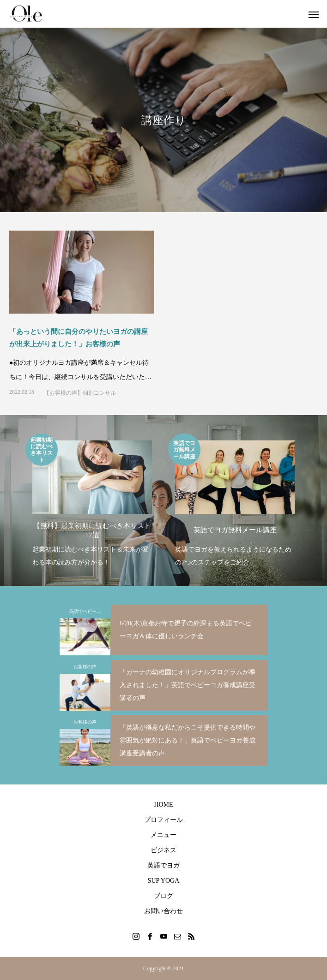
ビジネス (163, 850)
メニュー (163, 835)
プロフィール (163, 820)
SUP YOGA (164, 881)
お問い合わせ (163, 911)
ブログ (163, 896)
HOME (163, 805)
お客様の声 (85, 667)
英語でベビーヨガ (87, 611)
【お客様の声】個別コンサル (80, 393)
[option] (92, 501)
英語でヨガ (163, 865)
